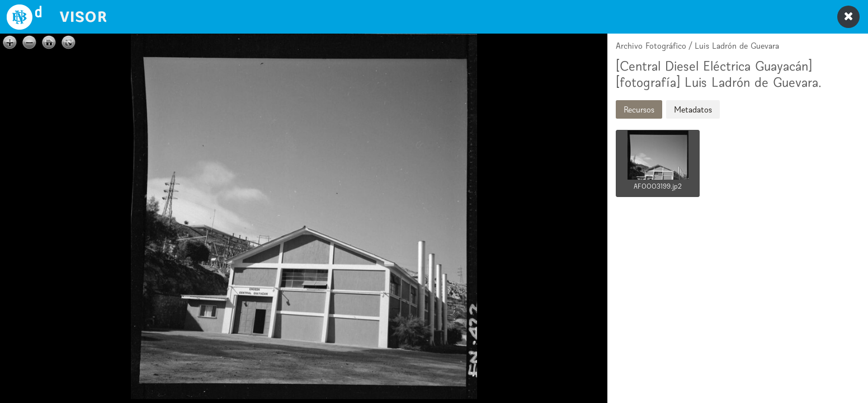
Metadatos (693, 109)
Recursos (639, 109)
